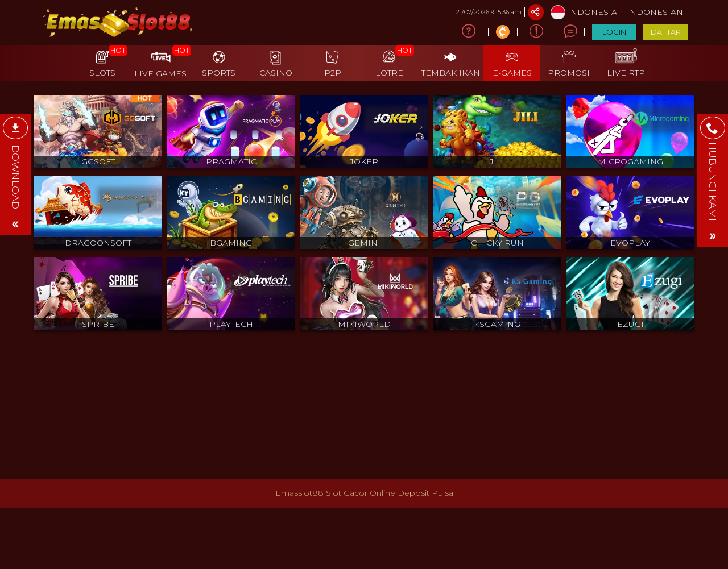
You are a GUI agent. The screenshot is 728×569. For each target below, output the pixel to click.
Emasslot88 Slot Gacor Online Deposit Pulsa (364, 493)
